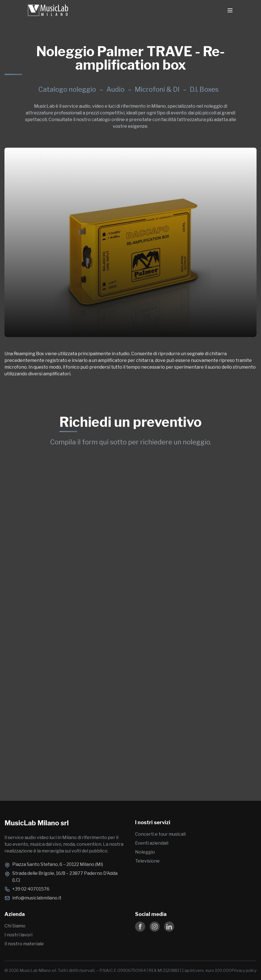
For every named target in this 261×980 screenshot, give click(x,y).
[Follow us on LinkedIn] (169, 927)
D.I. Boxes (204, 89)
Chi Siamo (15, 926)
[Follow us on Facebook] (140, 927)
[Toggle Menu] (230, 10)
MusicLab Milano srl (37, 823)
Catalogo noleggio (67, 89)
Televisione (147, 861)
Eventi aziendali (152, 843)
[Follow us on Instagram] (155, 927)
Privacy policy (244, 970)
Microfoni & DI (158, 89)
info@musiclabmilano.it (37, 898)
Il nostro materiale (24, 944)
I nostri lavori (18, 935)
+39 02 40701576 (31, 889)
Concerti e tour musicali (160, 834)
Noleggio (145, 852)
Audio (116, 89)
